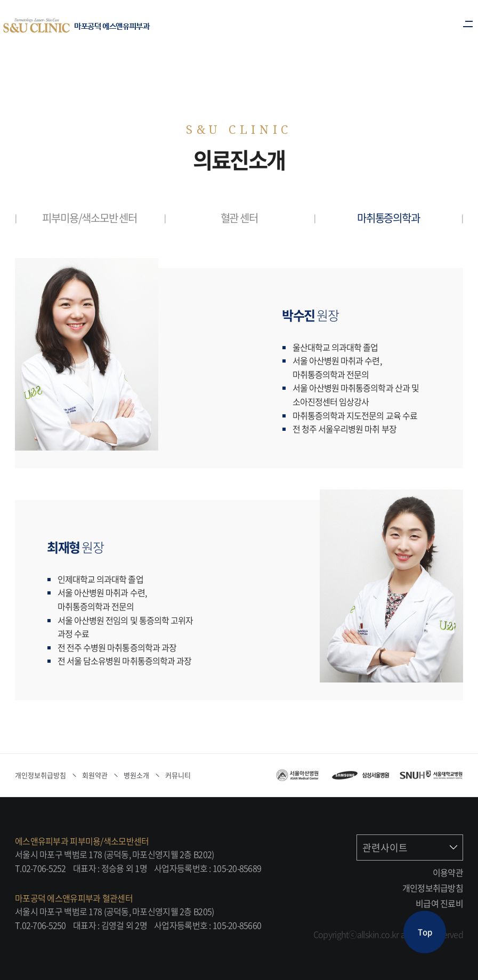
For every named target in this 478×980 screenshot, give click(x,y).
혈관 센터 (239, 218)
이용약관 (448, 872)
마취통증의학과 (388, 218)
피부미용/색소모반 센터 (90, 218)
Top (425, 932)
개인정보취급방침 (433, 888)
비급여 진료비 (439, 903)
